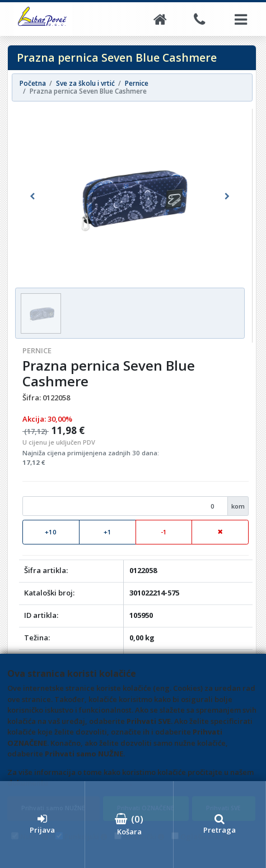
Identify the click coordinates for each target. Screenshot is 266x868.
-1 (164, 532)
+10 (51, 532)
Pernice (37, 350)
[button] (32, 196)
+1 (108, 532)
